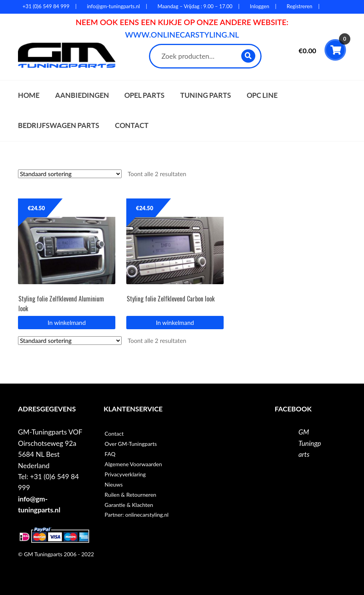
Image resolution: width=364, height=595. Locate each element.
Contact (132, 125)
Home (29, 95)
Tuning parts (206, 95)
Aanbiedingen (82, 95)
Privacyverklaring (125, 474)
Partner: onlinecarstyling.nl (137, 515)
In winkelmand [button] (67, 323)
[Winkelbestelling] (70, 174)
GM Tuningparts (310, 443)
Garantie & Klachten (129, 505)
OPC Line (262, 95)
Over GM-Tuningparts (131, 444)
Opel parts (144, 95)
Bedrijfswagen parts (59, 125)
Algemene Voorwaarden (134, 464)
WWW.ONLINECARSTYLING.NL (182, 34)
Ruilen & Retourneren (131, 495)
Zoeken (249, 56)
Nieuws (114, 484)
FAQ (110, 454)
